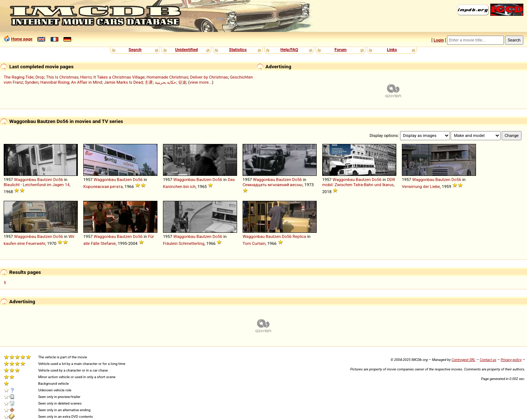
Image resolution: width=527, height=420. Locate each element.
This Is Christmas (62, 77)
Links (392, 50)
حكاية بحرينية (166, 82)
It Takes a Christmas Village (119, 77)
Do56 (58, 180)
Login (439, 40)
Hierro (86, 77)
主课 (149, 82)
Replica (299, 236)
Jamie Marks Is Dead (123, 82)
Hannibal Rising (55, 82)
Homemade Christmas (167, 77)
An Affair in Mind (87, 82)
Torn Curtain (254, 243)
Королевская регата (103, 187)
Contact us (488, 360)
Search (135, 50)
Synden (32, 82)
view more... (201, 82)
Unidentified (186, 50)
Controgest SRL (463, 360)
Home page (22, 39)
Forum (341, 50)
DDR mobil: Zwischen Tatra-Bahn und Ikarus (359, 182)
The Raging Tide (19, 77)
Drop (40, 77)
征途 (182, 82)
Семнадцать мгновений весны (272, 185)
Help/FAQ (289, 50)
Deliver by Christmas (209, 77)
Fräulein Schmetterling (184, 243)
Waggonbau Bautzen (33, 180)
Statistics (238, 50)
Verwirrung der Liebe (421, 187)
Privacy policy (511, 360)
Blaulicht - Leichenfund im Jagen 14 (37, 185)
